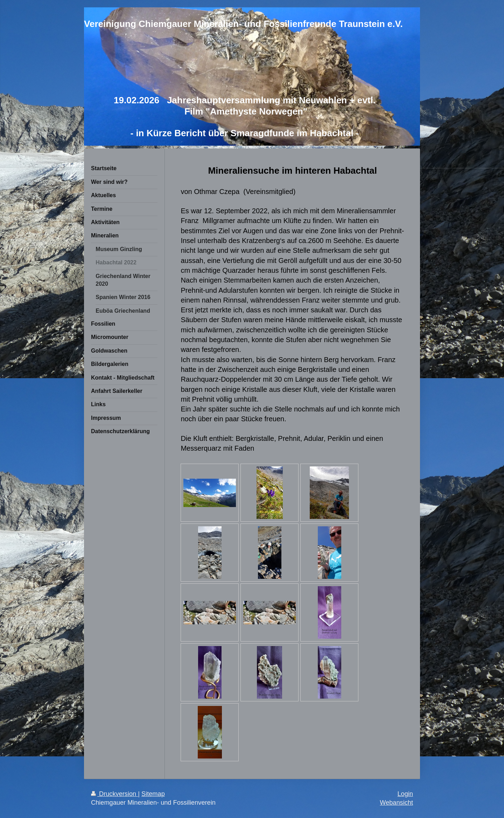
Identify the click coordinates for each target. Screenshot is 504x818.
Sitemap (153, 794)
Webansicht (396, 803)
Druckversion (114, 794)
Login (405, 794)
